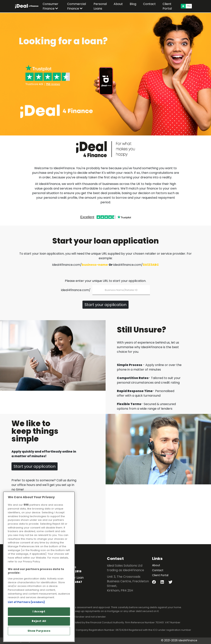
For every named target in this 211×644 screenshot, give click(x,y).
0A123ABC (151, 265)
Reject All (39, 621)
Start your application (105, 305)
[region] (39, 567)
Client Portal (160, 575)
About (156, 565)
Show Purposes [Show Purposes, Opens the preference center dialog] (39, 631)
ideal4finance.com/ (76, 290)
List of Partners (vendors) (26, 602)
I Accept (39, 612)
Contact (158, 570)
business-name (95, 265)
